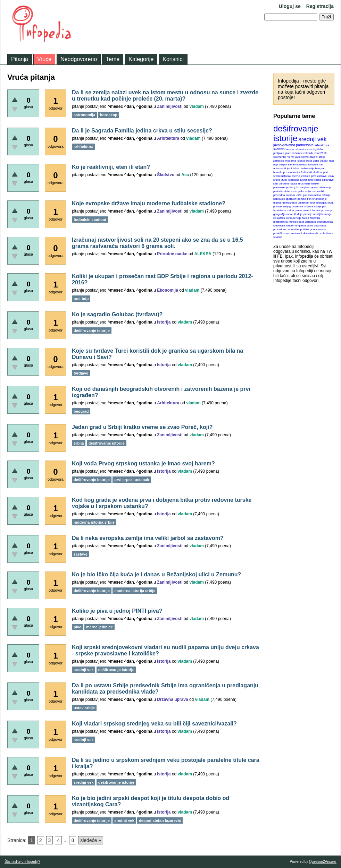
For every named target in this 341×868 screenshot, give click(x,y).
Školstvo (166, 175)
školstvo (279, 149)
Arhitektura (168, 138)
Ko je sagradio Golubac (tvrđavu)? (117, 314)
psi (324, 207)
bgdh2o (318, 149)
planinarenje (281, 187)
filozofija (315, 218)
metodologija (296, 222)
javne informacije (313, 210)
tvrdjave (313, 165)
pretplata (279, 153)
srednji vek (312, 139)
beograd (320, 168)
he (288, 229)
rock (313, 203)
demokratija (289, 203)
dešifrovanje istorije (296, 133)
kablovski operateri (285, 199)
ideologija (279, 226)
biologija (321, 203)
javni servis (302, 157)
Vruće (44, 59)
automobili (318, 191)
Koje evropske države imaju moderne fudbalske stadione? (149, 203)
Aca (185, 175)
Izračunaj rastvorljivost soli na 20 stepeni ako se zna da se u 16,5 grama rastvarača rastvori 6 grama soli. (157, 243)
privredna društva (302, 207)
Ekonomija (168, 290)
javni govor (311, 187)
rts (288, 157)
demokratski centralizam (318, 233)
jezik (290, 168)
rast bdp (81, 299)
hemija (290, 149)
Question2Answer (323, 862)
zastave (322, 176)
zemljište (279, 161)
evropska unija (302, 191)
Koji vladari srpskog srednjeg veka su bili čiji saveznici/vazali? (154, 724)
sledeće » (91, 840)
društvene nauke (309, 184)
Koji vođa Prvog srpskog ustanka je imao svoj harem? (143, 463)
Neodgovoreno (79, 59)
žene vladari (321, 161)
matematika (280, 222)
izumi (284, 180)
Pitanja (20, 59)
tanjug (287, 207)
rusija (323, 226)
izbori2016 (320, 153)
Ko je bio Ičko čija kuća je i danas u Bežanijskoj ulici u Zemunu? (156, 574)
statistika (294, 180)
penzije (308, 214)
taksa (306, 218)
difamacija (325, 187)
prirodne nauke (288, 184)
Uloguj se (290, 6)
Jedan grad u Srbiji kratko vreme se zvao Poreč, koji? (142, 427)
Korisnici (173, 59)
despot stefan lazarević (293, 165)
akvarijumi (306, 180)
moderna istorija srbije (299, 161)
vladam (197, 106)
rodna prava (294, 210)
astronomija (293, 172)
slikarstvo (328, 180)
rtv (292, 157)
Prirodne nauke (172, 254)
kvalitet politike (300, 229)
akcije (317, 207)
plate (288, 153)
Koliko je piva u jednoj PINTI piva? (117, 611)
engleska (301, 226)
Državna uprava (172, 699)
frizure (300, 187)
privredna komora (284, 195)
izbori (297, 168)
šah (276, 184)
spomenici (280, 157)
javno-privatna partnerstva (293, 145)
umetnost (304, 203)
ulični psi (301, 195)
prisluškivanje (282, 233)
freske (317, 180)
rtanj (292, 187)
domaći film (304, 199)
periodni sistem (283, 191)
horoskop (279, 172)
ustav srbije (84, 708)
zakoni (314, 157)
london (290, 226)
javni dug (313, 226)
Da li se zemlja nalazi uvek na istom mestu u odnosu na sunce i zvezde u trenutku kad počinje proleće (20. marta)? (165, 96)
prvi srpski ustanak (132, 480)
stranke (278, 237)
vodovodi (297, 233)
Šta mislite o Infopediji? (22, 862)
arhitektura (322, 145)
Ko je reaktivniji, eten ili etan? (111, 167)
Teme (113, 59)
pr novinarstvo (318, 229)
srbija (322, 157)
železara (310, 222)
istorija (329, 210)
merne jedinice (301, 176)
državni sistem (304, 149)
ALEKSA (203, 254)
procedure (280, 229)
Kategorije (141, 59)
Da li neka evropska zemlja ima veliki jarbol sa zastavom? (148, 538)
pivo (314, 176)
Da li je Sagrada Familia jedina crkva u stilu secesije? (142, 131)
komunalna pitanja (319, 195)
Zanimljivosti (170, 106)
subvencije (308, 168)
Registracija (320, 6)
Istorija (164, 322)
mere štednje (294, 214)
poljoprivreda (325, 222)
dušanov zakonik (302, 153)
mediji (317, 214)
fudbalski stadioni (312, 172)
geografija (279, 214)
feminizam (280, 210)
